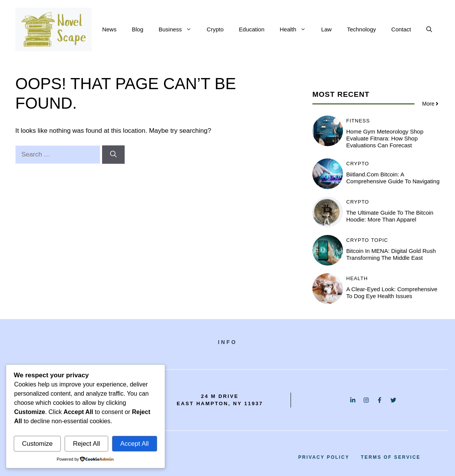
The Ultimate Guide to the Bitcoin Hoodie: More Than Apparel (390, 216)
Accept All (134, 444)
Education (252, 29)
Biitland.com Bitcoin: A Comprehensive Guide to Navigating (393, 178)
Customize (37, 444)
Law (327, 29)
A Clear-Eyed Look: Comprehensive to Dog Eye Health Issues (392, 293)
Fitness (358, 121)
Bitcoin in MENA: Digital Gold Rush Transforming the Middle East (391, 254)
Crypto (215, 29)
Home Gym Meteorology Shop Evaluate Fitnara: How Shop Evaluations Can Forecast (385, 138)
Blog (138, 29)
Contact (401, 29)
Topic (379, 240)
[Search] (113, 155)
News (109, 29)
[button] (429, 29)
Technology (361, 29)
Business (179, 29)
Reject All (87, 444)
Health (297, 29)
